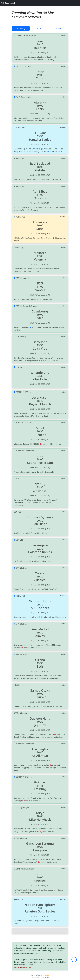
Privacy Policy (45, 977)
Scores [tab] (58, 28)
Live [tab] (40, 28)
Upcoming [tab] (21, 28)
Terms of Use (35, 977)
